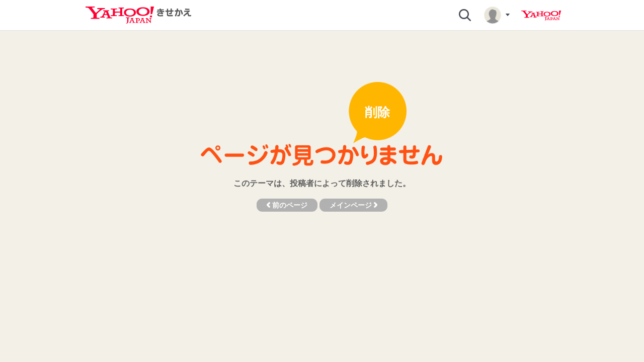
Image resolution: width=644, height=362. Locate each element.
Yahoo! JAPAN (541, 16)
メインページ (353, 205)
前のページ (287, 205)
